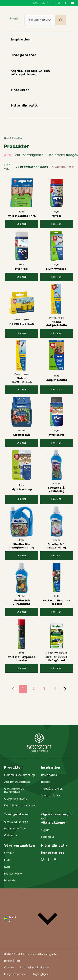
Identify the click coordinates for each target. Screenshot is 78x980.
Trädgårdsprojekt (52, 789)
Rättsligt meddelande (34, 968)
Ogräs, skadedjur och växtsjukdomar (57, 819)
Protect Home (13, 874)
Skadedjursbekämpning (20, 775)
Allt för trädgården (29, 155)
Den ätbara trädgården (20, 806)
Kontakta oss (53, 853)
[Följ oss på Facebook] (66, 3)
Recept (46, 782)
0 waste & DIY (51, 796)
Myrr (7, 860)
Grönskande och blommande (15, 790)
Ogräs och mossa (16, 799)
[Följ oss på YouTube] (72, 3)
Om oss (9, 968)
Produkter (20, 90)
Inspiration (21, 40)
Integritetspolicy (15, 974)
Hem (7, 138)
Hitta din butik (24, 106)
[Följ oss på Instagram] (59, 3)
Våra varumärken (19, 846)
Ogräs (45, 830)
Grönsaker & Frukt (16, 822)
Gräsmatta (11, 836)
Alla (7, 155)
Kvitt (7, 867)
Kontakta (41, 3)
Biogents (10, 881)
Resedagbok (49, 775)
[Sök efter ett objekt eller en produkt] (40, 20)
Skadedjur (48, 837)
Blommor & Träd (15, 829)
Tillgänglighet (40, 974)
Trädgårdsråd (24, 55)
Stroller (9, 853)
